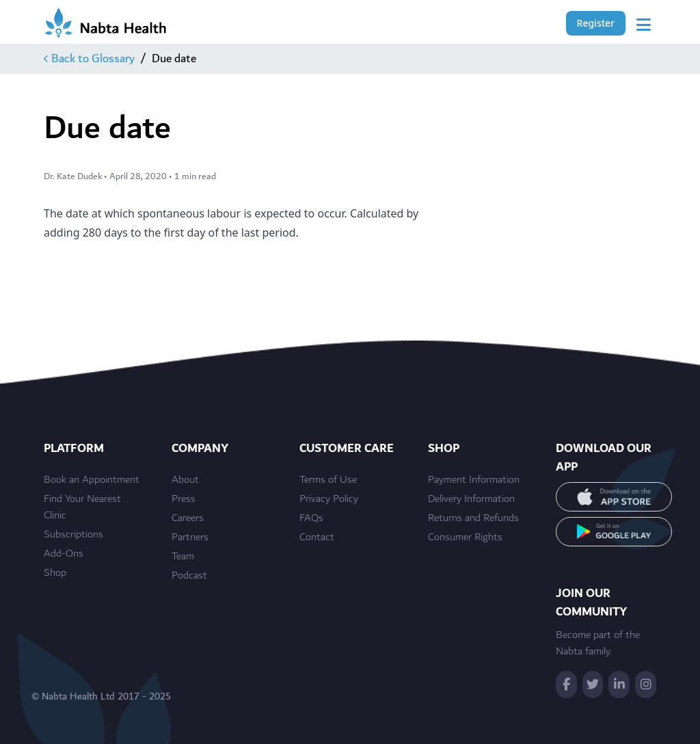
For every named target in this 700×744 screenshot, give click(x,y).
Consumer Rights (465, 537)
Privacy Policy (329, 499)
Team (183, 557)
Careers (188, 518)
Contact (317, 537)
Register (596, 23)
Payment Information (474, 480)
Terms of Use (328, 480)
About (185, 480)
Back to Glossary (89, 59)
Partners (190, 537)
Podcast (189, 576)
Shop (55, 573)
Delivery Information (471, 499)
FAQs (311, 518)
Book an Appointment (92, 480)
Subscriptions (73, 535)
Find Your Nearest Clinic (82, 507)
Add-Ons (64, 554)
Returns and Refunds (473, 518)
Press (184, 499)
